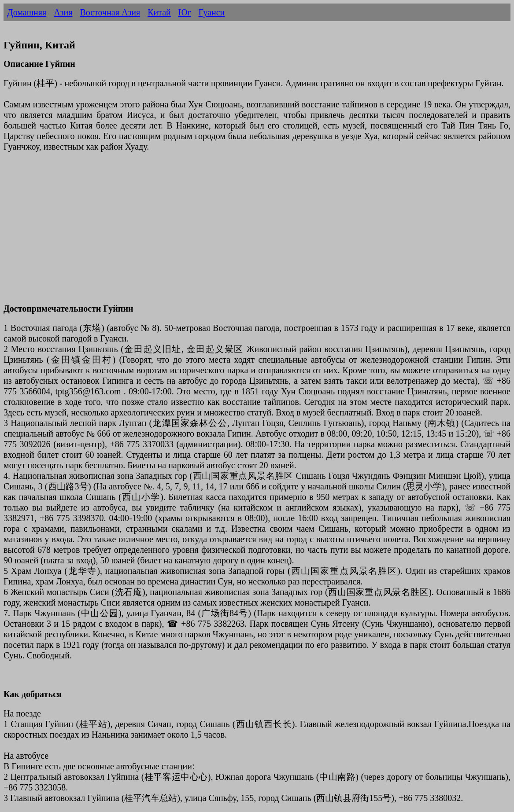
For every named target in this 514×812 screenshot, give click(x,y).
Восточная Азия (110, 12)
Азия (63, 12)
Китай (159, 12)
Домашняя (27, 12)
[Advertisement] (257, 233)
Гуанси (212, 12)
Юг (185, 12)
